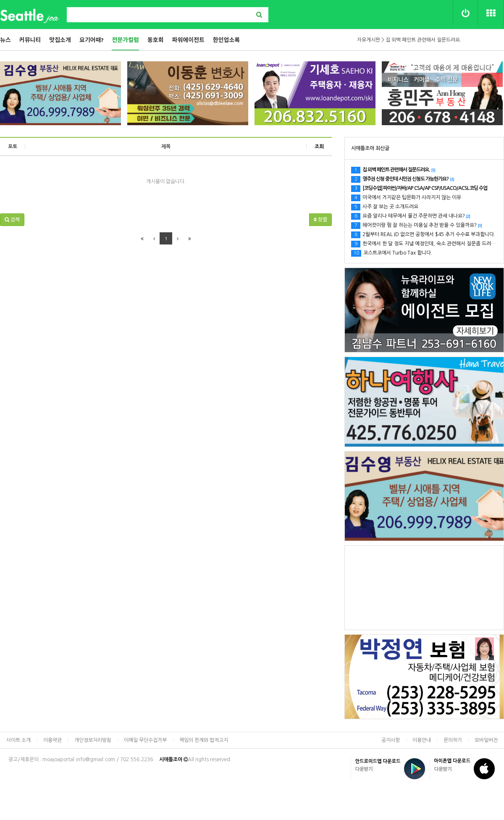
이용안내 (422, 740)
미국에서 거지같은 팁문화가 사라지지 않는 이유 (406, 197)
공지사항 (391, 740)
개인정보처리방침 (93, 740)
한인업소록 (226, 40)
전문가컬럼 (125, 40)
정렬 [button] (320, 219)
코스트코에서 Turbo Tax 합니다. (392, 253)
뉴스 (5, 40)
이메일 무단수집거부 (145, 740)
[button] (12, 220)
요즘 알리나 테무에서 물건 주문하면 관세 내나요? (411, 216)
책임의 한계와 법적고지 (204, 740)
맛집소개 (60, 40)
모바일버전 (486, 740)
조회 (319, 147)
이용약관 (52, 740)
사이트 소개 (18, 740)
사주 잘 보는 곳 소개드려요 (385, 207)
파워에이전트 (188, 40)
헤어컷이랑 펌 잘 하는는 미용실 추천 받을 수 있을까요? (417, 225)
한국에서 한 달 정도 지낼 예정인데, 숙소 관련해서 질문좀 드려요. (427, 244)
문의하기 (453, 740)
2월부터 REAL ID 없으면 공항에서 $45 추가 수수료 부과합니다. (423, 234)
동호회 (156, 40)
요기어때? (92, 40)
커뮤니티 (30, 40)
